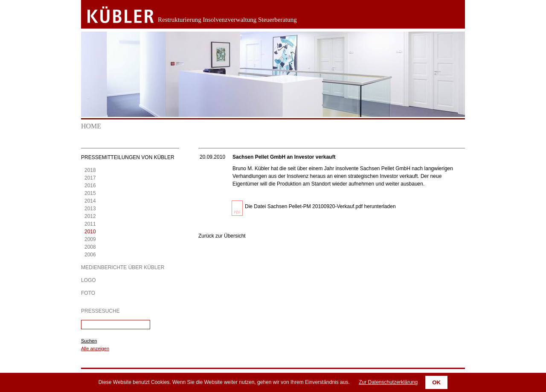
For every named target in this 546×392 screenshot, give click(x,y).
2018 (90, 170)
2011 (90, 224)
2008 (90, 247)
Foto (88, 293)
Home (91, 126)
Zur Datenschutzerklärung (388, 382)
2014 (90, 201)
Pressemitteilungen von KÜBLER (128, 157)
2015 (90, 193)
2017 (90, 178)
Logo (89, 280)
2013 (90, 209)
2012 (90, 216)
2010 (90, 232)
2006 (90, 255)
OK (436, 382)
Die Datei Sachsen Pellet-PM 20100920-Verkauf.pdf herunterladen (320, 206)
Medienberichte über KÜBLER (123, 267)
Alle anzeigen (95, 348)
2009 (90, 239)
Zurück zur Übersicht (222, 236)
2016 (90, 186)
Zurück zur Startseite (114, 15)
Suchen (89, 341)
